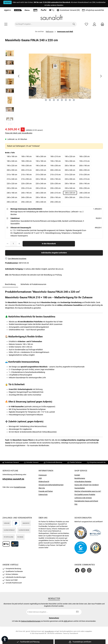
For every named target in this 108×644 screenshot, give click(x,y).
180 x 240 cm (12, 161)
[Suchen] (74, 24)
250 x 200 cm (70, 197)
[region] (54, 87)
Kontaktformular (20, 487)
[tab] (10, 284)
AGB (40, 478)
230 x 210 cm (26, 188)
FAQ (76, 504)
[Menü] (6, 24)
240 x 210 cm (55, 193)
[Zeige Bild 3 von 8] (54, 100)
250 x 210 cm (84, 197)
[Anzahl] (13, 244)
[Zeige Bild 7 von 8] (70, 100)
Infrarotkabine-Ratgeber (83, 482)
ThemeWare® (74, 633)
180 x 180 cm (12, 157)
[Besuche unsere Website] (89, 570)
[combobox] (43, 24)
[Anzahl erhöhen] (19, 244)
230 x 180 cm (70, 184)
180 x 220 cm (70, 157)
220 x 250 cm (55, 184)
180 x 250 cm (26, 161)
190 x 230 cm (26, 166)
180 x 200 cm (41, 157)
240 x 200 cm (41, 193)
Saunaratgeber (80, 488)
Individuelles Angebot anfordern (54, 253)
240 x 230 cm (85, 193)
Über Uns (42, 488)
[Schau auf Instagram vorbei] (83, 570)
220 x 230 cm (26, 184)
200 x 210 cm (26, 170)
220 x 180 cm (41, 179)
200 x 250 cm (84, 170)
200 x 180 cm (70, 166)
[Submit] (77, 612)
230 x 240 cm (70, 188)
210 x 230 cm (84, 175)
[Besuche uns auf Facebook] (77, 570)
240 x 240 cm (12, 197)
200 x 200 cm (12, 170)
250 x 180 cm (41, 197)
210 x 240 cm (12, 179)
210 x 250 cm (26, 179)
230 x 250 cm (84, 188)
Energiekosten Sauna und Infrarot (86, 501)
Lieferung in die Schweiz (83, 498)
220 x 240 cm (41, 184)
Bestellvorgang (80, 478)
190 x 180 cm (41, 161)
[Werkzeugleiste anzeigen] (5, 639)
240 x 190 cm (26, 193)
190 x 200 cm (70, 161)
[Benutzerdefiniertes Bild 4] (96, 548)
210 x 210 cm (55, 175)
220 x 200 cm (70, 179)
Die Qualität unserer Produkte (85, 494)
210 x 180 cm (12, 175)
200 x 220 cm (41, 170)
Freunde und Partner (46, 491)
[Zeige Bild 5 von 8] (62, 100)
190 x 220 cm (12, 166)
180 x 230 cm (84, 157)
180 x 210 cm (55, 157)
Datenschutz (43, 494)
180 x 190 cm (26, 157)
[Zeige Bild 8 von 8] (74, 100)
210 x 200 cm (41, 175)
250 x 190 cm (55, 197)
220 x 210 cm (84, 179)
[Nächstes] (101, 76)
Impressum (43, 475)
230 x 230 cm (55, 188)
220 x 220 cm (12, 184)
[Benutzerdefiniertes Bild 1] (81, 533)
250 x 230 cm (26, 202)
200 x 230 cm (55, 170)
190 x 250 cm (55, 166)
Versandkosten (49, 631)
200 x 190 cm (84, 166)
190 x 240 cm (41, 166)
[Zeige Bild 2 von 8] (50, 100)
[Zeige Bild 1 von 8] (46, 100)
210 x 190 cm (26, 175)
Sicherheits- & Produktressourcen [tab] (33, 284)
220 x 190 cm (55, 179)
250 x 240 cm (41, 202)
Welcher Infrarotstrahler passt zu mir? (88, 491)
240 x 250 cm (26, 197)
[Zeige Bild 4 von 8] (58, 100)
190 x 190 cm (55, 161)
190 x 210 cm (84, 161)
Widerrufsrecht (44, 482)
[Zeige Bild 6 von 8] (66, 100)
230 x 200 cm (12, 188)
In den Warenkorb (49, 244)
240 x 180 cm (12, 193)
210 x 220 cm (70, 175)
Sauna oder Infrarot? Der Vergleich (87, 485)
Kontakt (77, 475)
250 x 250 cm (55, 202)
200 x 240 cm (70, 170)
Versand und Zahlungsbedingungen (51, 485)
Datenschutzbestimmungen (31, 621)
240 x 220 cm (70, 193)
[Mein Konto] (94, 24)
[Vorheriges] (19, 76)
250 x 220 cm (12, 202)
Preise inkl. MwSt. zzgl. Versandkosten (19, 133)
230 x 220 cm (41, 188)
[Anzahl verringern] (8, 244)
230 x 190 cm (84, 184)
